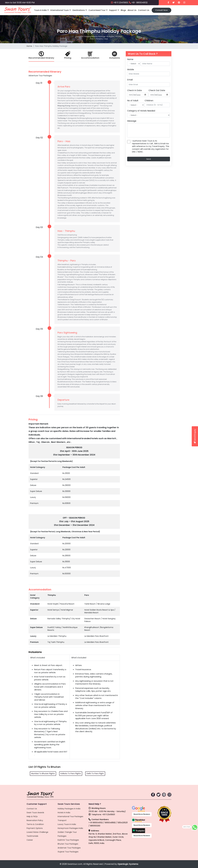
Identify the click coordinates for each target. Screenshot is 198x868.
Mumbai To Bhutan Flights (43, 774)
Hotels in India (64, 813)
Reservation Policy (35, 820)
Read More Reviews (142, 814)
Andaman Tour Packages (69, 848)
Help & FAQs (32, 816)
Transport (62, 820)
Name (130, 59)
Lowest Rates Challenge (37, 832)
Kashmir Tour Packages (68, 840)
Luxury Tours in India (67, 824)
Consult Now (161, 10)
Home (29, 46)
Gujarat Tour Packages (68, 852)
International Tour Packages (70, 816)
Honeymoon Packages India (70, 828)
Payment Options (35, 828)
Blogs (123, 10)
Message (132, 121)
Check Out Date (157, 90)
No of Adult (133, 101)
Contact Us (144, 10)
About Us (132, 10)
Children (149, 101)
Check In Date (134, 90)
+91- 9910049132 (139, 3)
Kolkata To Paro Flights (71, 774)
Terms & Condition (35, 824)
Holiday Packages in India (69, 809)
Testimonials (32, 836)
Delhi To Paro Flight (95, 774)
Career (30, 840)
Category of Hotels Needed (141, 111)
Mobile (131, 69)
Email (130, 80)
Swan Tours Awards (35, 813)
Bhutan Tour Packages (68, 844)
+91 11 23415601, (121, 3)
